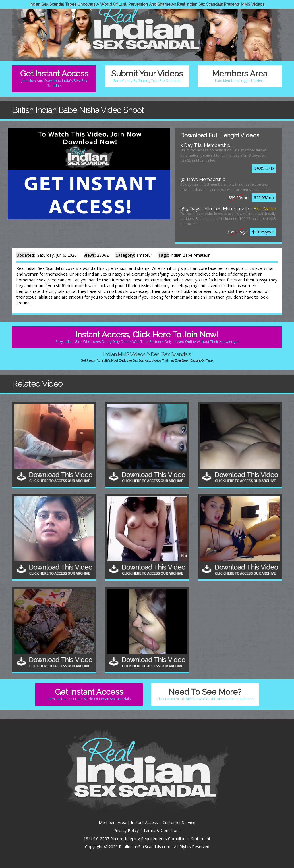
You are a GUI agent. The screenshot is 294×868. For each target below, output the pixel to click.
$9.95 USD (264, 168)
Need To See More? (205, 694)
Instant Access (144, 822)
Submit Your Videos (147, 76)
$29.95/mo (264, 198)
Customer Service (179, 822)
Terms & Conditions (162, 830)
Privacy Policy (126, 830)
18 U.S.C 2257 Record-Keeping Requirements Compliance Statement (147, 839)
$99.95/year (263, 232)
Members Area (240, 76)
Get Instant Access (54, 78)
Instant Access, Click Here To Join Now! (147, 337)
